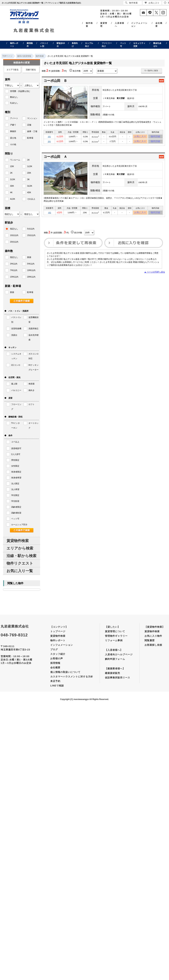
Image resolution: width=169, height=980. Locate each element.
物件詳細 (155, 137)
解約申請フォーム (115, 659)
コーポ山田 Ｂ (55, 81)
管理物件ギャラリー (116, 636)
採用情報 (55, 663)
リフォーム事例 (114, 640)
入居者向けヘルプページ (119, 654)
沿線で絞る (31, 70)
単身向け (75, 45)
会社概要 (159, 25)
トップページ (58, 631)
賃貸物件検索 (18, 541)
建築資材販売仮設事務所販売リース (118, 675)
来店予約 (55, 681)
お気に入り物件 (153, 636)
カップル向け (89, 45)
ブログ (54, 649)
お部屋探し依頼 (153, 645)
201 (49, 143)
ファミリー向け (107, 45)
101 (49, 137)
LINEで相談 (57, 686)
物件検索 (89, 25)
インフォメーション (139, 25)
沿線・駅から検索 (21, 556)
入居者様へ (120, 25)
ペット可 (123, 45)
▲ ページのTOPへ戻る (155, 275)
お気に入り (140, 137)
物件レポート (14, 45)
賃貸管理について (115, 631)
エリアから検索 (20, 548)
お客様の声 (57, 658)
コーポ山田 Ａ (55, 159)
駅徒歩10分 (61, 45)
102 (50, 215)
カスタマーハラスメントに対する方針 (72, 677)
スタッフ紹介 (58, 654)
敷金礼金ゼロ (157, 45)
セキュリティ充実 (139, 45)
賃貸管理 (104, 25)
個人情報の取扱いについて (65, 672)
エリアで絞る (13, 70)
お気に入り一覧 (20, 571)
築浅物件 (30, 45)
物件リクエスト (20, 563)
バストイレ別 (44, 45)
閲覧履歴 (150, 640)
